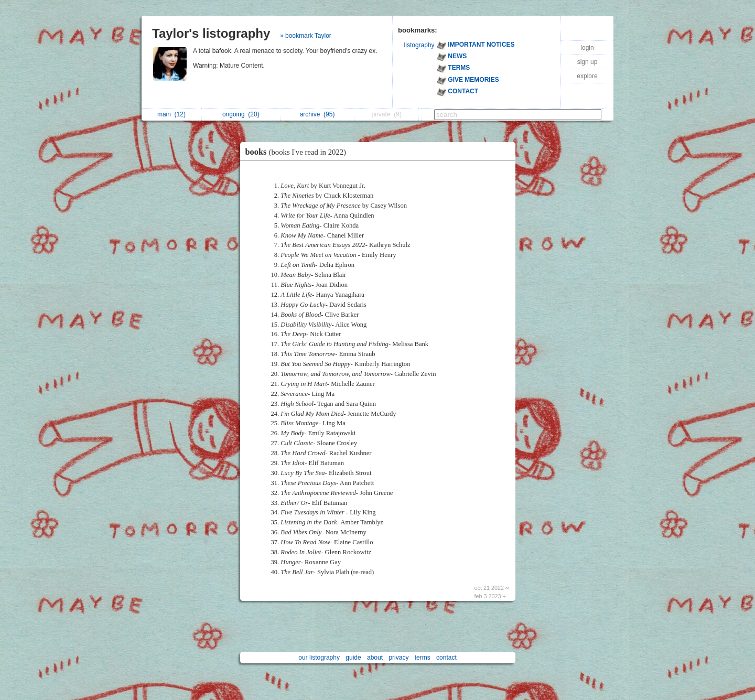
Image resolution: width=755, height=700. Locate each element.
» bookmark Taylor (306, 36)
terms (423, 658)
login (587, 48)
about (375, 658)
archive (317, 114)
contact (446, 658)
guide (353, 658)
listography (419, 45)
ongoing (241, 114)
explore (587, 76)
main (171, 114)
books (299, 152)
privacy (398, 658)
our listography (319, 658)
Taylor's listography (211, 33)
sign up (587, 62)
